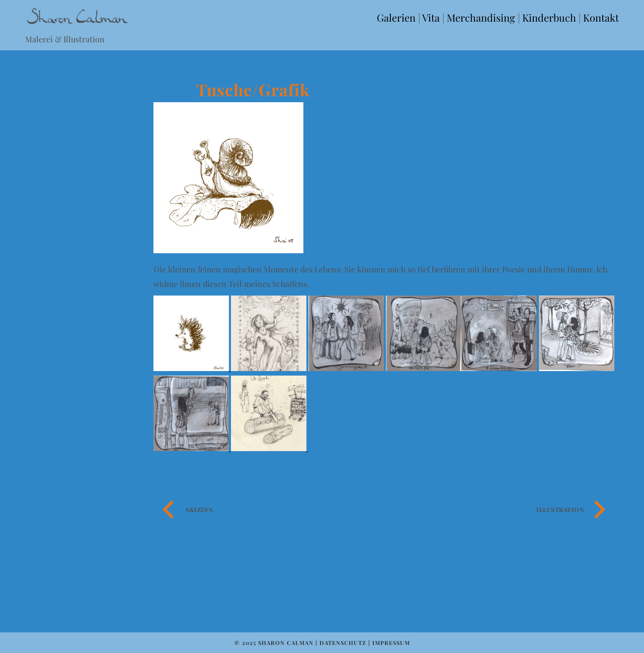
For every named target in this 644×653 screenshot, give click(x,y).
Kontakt (601, 17)
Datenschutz (343, 643)
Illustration (560, 510)
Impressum (391, 643)
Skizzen (200, 510)
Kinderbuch (549, 17)
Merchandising (481, 17)
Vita (431, 17)
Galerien (396, 17)
